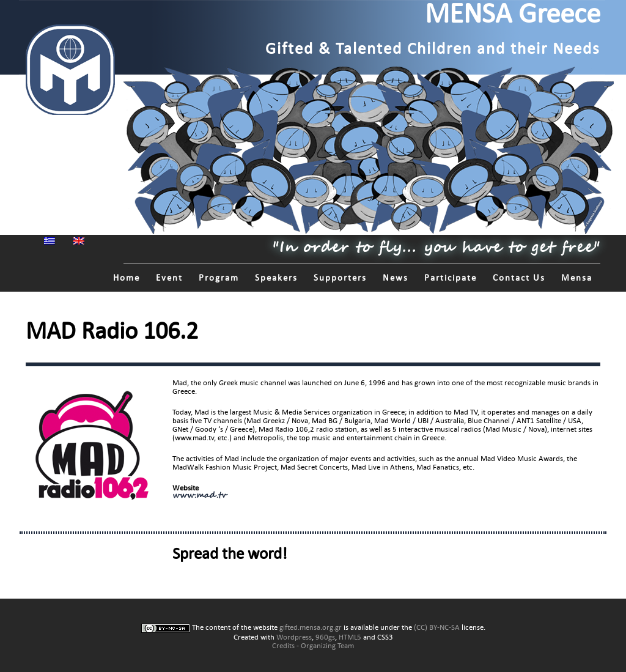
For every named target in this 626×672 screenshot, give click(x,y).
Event (169, 278)
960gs (325, 637)
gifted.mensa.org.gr (311, 627)
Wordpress (294, 637)
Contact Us (519, 278)
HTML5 (350, 637)
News (396, 278)
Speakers (276, 278)
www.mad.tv (199, 496)
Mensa (577, 278)
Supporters (340, 278)
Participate (451, 278)
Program (219, 278)
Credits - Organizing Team (313, 646)
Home (127, 278)
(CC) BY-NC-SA (437, 627)
